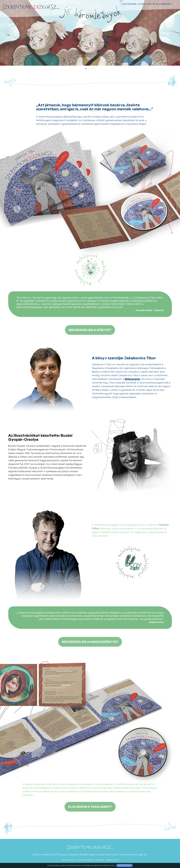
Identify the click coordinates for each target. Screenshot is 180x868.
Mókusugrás (132, 379)
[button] (86, 69)
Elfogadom (124, 865)
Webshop (166, 4)
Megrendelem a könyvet (90, 330)
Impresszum (113, 860)
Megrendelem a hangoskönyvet (90, 642)
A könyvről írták (148, 4)
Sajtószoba (129, 4)
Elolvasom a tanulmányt (90, 807)
